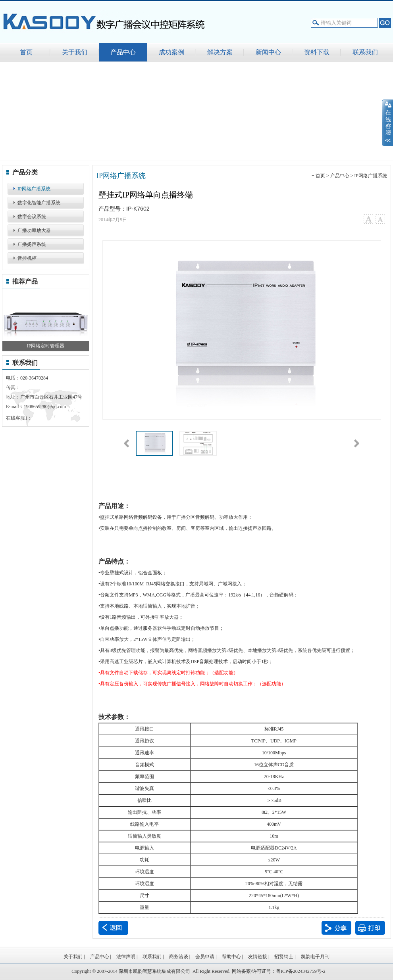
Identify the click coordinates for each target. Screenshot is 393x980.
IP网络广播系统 (34, 189)
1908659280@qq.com (45, 407)
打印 (370, 928)
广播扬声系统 (32, 244)
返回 (113, 928)
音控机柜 (27, 258)
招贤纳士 (284, 957)
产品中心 (340, 176)
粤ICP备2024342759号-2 (301, 971)
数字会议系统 (32, 217)
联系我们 (152, 957)
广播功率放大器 (34, 230)
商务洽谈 (179, 957)
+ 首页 (318, 176)
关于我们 (73, 957)
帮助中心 (231, 957)
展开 (387, 123)
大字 (368, 219)
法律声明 (126, 957)
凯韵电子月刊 (315, 957)
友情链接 (258, 957)
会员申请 (205, 957)
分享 (336, 928)
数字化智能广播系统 (39, 203)
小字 (380, 219)
